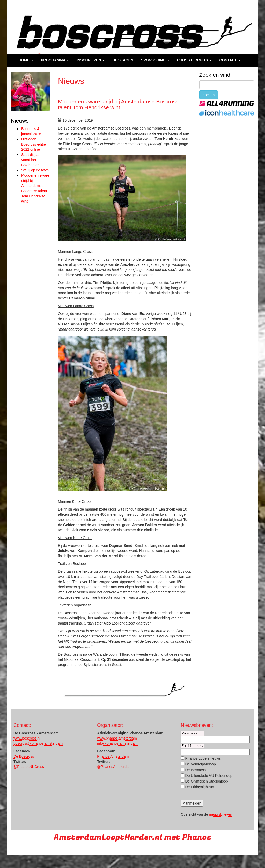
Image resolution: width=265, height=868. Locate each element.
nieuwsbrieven (221, 814)
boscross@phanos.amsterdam (38, 743)
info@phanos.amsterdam (117, 743)
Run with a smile (47, 850)
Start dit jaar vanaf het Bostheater (31, 160)
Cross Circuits (194, 60)
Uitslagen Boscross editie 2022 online (34, 144)
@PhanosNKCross (29, 767)
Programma (55, 60)
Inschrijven (91, 60)
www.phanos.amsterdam (117, 738)
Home (26, 60)
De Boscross (24, 756)
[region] (31, 91)
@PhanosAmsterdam (114, 767)
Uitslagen (123, 60)
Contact (230, 60)
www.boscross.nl (27, 738)
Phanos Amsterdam (113, 756)
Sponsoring (155, 60)
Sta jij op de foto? (35, 170)
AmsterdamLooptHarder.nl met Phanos (133, 837)
